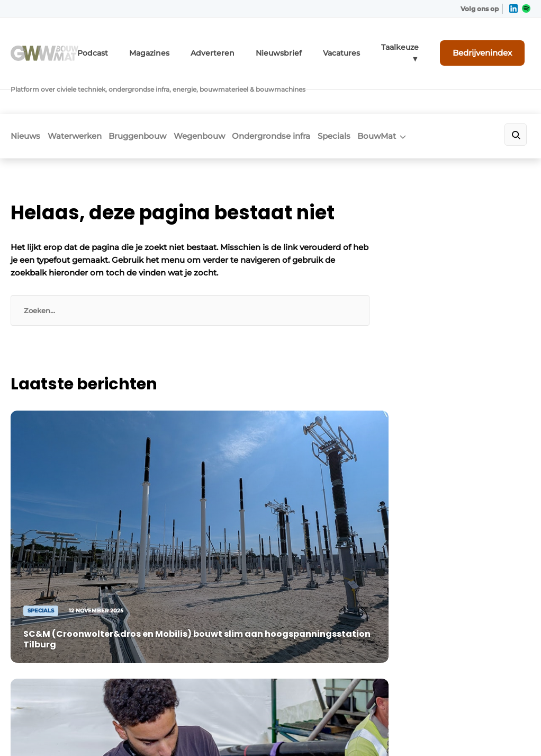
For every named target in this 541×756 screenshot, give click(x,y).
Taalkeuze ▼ (415, 46)
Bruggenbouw (157, 94)
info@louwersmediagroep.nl (80, 664)
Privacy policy (504, 710)
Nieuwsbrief (306, 46)
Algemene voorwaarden (419, 710)
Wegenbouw (228, 94)
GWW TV (183, 654)
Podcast (141, 46)
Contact (472, 611)
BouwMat (435, 94)
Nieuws (25, 94)
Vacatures (362, 46)
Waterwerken (84, 94)
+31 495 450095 (54, 648)
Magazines (192, 46)
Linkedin (315, 595)
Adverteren (248, 46)
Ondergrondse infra (310, 94)
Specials (383, 94)
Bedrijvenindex (491, 46)
